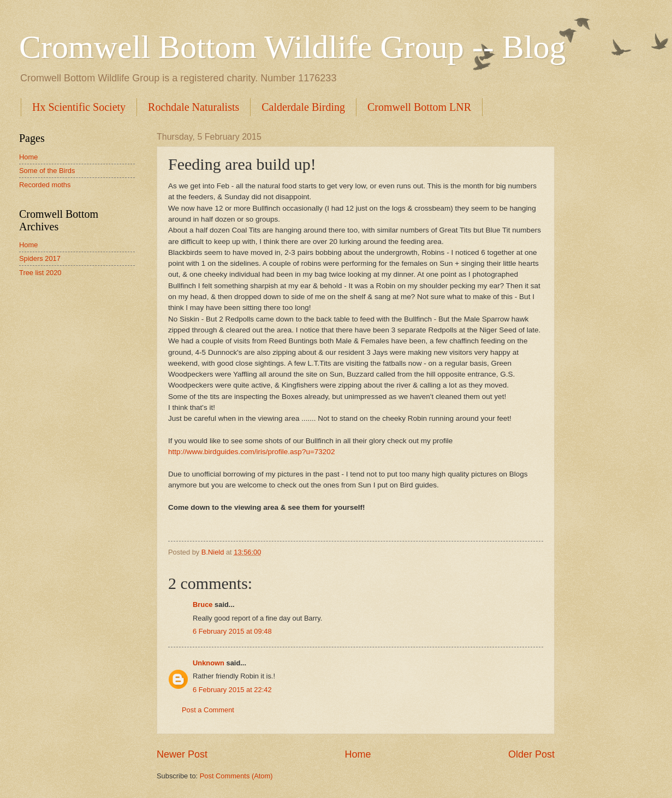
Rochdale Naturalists (194, 107)
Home (358, 754)
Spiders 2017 (40, 258)
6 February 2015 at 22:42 (232, 690)
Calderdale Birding (303, 107)
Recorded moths (45, 185)
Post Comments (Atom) (236, 776)
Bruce (203, 605)
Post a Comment (208, 710)
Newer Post (182, 754)
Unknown (209, 663)
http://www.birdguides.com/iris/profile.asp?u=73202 (251, 452)
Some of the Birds (47, 171)
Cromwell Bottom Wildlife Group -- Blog (292, 47)
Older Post (531, 754)
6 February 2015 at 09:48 (232, 631)
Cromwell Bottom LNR (419, 107)
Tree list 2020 (40, 273)
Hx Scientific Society (79, 107)
